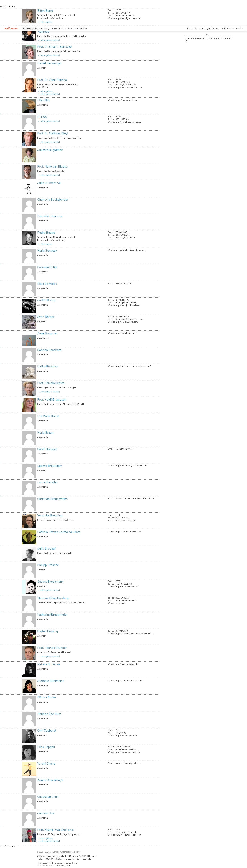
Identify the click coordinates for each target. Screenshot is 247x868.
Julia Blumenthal (49, 183)
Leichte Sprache (44, 865)
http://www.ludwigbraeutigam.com (131, 465)
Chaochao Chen (48, 796)
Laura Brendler (47, 482)
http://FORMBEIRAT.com (127, 322)
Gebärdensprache (62, 865)
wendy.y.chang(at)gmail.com (128, 763)
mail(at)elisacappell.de (126, 749)
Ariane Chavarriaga (50, 780)
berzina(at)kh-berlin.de (126, 85)
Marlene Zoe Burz (49, 714)
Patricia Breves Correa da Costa (59, 532)
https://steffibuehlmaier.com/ (129, 680)
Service (83, 28)
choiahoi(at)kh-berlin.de (126, 832)
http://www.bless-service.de (128, 122)
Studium (39, 28)
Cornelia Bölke (47, 267)
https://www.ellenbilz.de (126, 100)
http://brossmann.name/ (127, 587)
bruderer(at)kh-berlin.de (126, 600)
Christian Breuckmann (53, 499)
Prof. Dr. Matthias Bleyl (53, 133)
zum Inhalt (0, 0)
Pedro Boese (46, 232)
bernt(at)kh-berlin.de (125, 16)
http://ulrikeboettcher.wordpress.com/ (133, 366)
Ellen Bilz (44, 100)
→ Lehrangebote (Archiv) (48, 40)
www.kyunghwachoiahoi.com (129, 835)
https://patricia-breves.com (128, 532)
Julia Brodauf (47, 548)
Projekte (63, 28)
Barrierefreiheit (227, 28)
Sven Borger (46, 317)
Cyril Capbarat (47, 730)
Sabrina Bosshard (49, 350)
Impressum (43, 863)
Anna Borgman (47, 333)
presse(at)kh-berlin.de (125, 520)
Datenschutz (56, 863)
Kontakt (215, 28)
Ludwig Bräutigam (50, 466)
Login (207, 28)
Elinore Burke (47, 697)
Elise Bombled (47, 284)
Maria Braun (45, 432)
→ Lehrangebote (45, 22)
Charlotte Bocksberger (53, 199)
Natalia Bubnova (49, 664)
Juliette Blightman (50, 150)
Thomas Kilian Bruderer (53, 598)
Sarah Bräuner (47, 449)
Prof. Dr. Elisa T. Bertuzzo (55, 46)
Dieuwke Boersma (50, 216)
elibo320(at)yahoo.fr (125, 283)
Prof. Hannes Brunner (52, 648)
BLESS (42, 117)
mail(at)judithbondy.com (126, 303)
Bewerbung (73, 28)
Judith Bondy (46, 300)
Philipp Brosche (48, 565)
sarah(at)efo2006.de (125, 449)
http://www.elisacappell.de (128, 752)
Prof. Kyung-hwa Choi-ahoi (56, 830)
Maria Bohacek (47, 250)
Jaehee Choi (46, 813)
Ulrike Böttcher (48, 366)
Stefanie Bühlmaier (51, 681)
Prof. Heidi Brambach (52, 399)
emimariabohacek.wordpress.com (131, 250)
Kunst (54, 28)
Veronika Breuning (50, 515)
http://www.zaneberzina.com (129, 87)
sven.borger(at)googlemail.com (130, 319)
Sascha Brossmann (50, 581)
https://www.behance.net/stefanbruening (134, 634)
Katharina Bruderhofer (53, 614)
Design (47, 28)
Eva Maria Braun (48, 416)
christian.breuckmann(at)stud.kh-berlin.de (135, 498)
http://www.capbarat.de (126, 735)
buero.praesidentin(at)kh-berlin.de (76, 859)
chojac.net (120, 603)
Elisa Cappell (46, 747)
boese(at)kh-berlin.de (125, 238)
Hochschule (28, 28)
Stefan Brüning (48, 631)
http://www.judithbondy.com (128, 305)
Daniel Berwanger (49, 63)
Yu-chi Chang (46, 763)
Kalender (199, 28)
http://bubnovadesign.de (127, 664)
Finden (190, 28)
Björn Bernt (45, 10)
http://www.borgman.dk (126, 333)
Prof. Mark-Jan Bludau (53, 166)
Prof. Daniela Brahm (51, 383)
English (239, 28)
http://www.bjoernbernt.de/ (128, 18)
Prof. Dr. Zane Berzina (52, 80)
